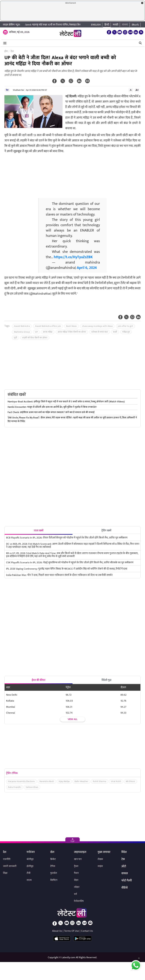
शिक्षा (5, 873)
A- (131, 90)
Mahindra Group (22, 332)
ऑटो (124, 867)
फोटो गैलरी (127, 881)
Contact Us (87, 931)
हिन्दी (107, 25)
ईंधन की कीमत (39, 680)
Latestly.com (68, 957)
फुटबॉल (54, 873)
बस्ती (115, 332)
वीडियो (125, 888)
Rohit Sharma (100, 781)
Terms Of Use (72, 931)
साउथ (29, 880)
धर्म (75, 894)
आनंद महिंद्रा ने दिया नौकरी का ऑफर (72, 332)
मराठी (116, 25)
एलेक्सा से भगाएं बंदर (100, 332)
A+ (137, 90)
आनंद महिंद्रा (48, 332)
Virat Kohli (116, 781)
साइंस (100, 866)
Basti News (72, 326)
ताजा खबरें (39, 531)
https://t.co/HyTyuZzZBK (73, 257)
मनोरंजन (31, 852)
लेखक (100, 859)
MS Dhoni (130, 781)
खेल (52, 852)
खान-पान (78, 859)
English (96, 25)
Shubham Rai (18, 90)
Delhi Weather (81, 781)
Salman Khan (32, 787)
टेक (123, 859)
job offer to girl (125, 326)
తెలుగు (135, 25)
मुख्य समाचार (104, 852)
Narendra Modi (47, 781)
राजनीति (7, 859)
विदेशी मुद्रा (106, 680)
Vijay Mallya (64, 781)
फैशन (76, 873)
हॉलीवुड (30, 866)
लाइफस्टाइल (80, 852)
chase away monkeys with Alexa (97, 326)
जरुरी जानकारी (10, 866)
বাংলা (125, 25)
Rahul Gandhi (15, 787)
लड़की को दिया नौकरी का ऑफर (35, 338)
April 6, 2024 (87, 268)
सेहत (76, 880)
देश (7, 90)
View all (73, 719)
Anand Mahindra (22, 326)
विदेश (124, 852)
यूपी (15, 338)
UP (36, 332)
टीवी (29, 873)
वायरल (125, 874)
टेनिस (53, 866)
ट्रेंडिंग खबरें (106, 531)
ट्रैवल (76, 866)
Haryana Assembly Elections (21, 781)
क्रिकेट (53, 859)
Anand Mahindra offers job (48, 326)
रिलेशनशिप (79, 901)
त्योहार (77, 887)
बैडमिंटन (54, 880)
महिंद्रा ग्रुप (126, 332)
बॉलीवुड (30, 859)
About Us (57, 931)
